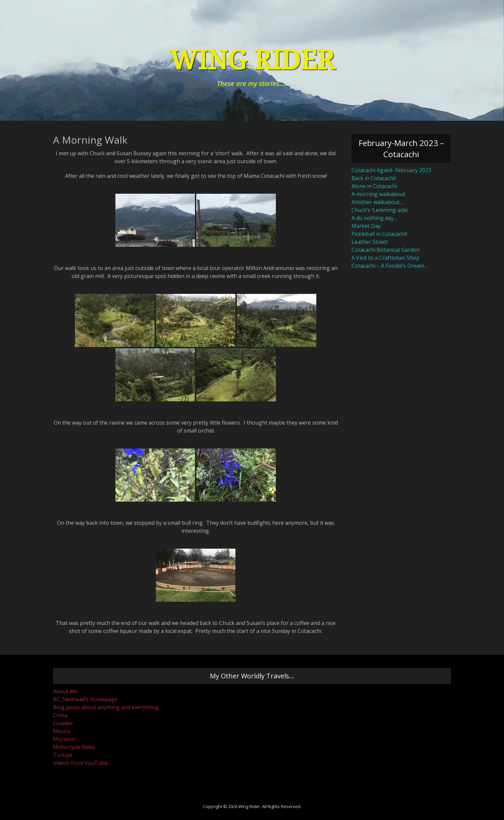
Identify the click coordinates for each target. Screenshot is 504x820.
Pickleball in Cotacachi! (379, 234)
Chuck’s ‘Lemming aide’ (380, 210)
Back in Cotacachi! (374, 178)
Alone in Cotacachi (374, 186)
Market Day (366, 226)
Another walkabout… (377, 202)
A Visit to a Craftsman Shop (385, 258)
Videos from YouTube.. (81, 763)
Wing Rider (252, 60)
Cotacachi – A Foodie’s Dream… (390, 266)
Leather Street (370, 242)
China (60, 715)
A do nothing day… (374, 218)
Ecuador (63, 723)
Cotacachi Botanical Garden (385, 250)
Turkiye (63, 755)
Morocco (64, 739)
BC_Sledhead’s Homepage (85, 699)
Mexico (62, 731)
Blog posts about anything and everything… (108, 707)
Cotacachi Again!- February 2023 (391, 170)
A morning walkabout (378, 194)
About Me (65, 691)
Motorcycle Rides (74, 747)
